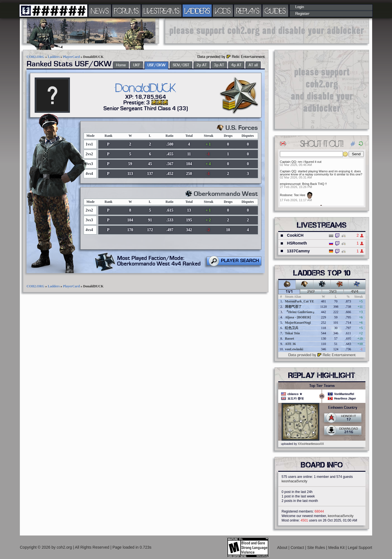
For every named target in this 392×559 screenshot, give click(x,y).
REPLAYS (248, 11)
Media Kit (337, 548)
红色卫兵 (292, 328)
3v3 (333, 292)
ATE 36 (290, 344)
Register (302, 14)
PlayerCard (71, 57)
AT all (253, 65)
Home (121, 65)
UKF (137, 65)
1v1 (289, 292)
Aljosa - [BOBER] (298, 317)
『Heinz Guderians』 (300, 312)
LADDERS (197, 11)
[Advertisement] (267, 31)
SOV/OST (181, 65)
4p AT (236, 65)
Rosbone (286, 195)
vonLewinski (294, 349)
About (283, 548)
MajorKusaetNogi (298, 323)
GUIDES (275, 11)
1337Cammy (298, 251)
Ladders (54, 57)
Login (300, 7)
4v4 (355, 292)
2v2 (311, 292)
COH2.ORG (36, 57)
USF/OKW (156, 65)
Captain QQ (288, 162)
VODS (223, 11)
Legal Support (360, 548)
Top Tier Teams (322, 386)
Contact (298, 548)
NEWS (100, 11)
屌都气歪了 (293, 307)
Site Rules (317, 548)
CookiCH (295, 235)
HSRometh (297, 243)
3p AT (219, 65)
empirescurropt (290, 184)
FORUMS (126, 11)
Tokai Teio (292, 333)
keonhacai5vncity (294, 481)
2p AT (202, 65)
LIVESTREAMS (162, 11)
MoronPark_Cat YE (299, 301)
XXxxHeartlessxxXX (311, 444)
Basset (290, 339)
